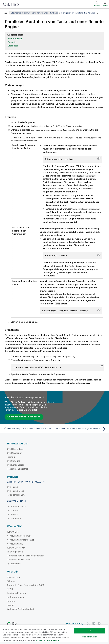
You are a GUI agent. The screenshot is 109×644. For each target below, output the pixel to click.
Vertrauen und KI (15, 543)
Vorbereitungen (15, 39)
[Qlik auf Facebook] (99, 623)
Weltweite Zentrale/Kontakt (20, 609)
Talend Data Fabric (16, 495)
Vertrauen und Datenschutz (20, 539)
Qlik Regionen (14, 563)
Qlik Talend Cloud (16, 491)
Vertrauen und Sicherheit (19, 535)
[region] (54, 634)
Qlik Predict (13, 514)
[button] (99, 158)
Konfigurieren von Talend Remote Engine (79, 13)
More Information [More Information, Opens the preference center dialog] (89, 637)
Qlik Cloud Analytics (17, 506)
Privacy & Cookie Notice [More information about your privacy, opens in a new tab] (48, 640)
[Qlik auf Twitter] (89, 623)
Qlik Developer (14, 453)
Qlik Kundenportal (16, 465)
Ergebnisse (13, 46)
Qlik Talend (13, 487)
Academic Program (16, 593)
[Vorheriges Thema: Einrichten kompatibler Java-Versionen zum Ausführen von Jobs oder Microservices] (28, 429)
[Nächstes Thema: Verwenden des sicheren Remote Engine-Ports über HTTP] (81, 429)
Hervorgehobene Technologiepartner (25, 555)
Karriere (11, 601)
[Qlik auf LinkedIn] (94, 623)
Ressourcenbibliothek (18, 469)
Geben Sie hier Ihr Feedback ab (24, 416)
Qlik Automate (14, 518)
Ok (89, 631)
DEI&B (10, 589)
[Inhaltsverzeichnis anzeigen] (6, 13)
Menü (105, 5)
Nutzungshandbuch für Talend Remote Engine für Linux (34, 13)
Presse (11, 605)
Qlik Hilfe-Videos (15, 449)
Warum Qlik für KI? (16, 547)
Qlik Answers (13, 510)
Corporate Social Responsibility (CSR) (26, 585)
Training (11, 457)
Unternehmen (14, 577)
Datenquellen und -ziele (19, 559)
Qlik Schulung (14, 461)
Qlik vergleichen (15, 551)
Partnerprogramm (16, 597)
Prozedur (12, 42)
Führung (11, 581)
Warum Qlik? (13, 532)
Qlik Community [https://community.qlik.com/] (75, 623)
